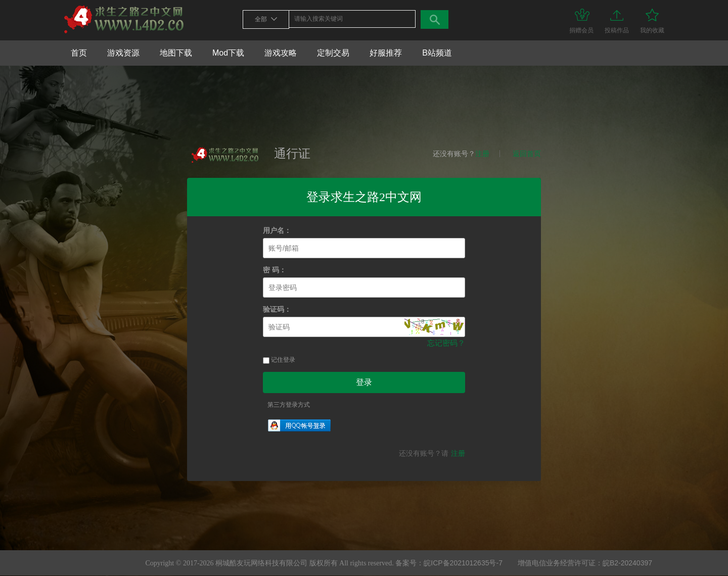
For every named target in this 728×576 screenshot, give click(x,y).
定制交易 (333, 53)
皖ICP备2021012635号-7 (463, 563)
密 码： (275, 270)
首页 (79, 53)
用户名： (277, 231)
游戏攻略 (281, 53)
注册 (482, 154)
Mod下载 (228, 53)
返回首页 (527, 154)
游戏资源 (123, 53)
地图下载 (176, 53)
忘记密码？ (446, 343)
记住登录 (279, 360)
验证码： (277, 309)
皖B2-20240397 (627, 563)
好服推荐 (386, 53)
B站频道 (437, 53)
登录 (364, 382)
